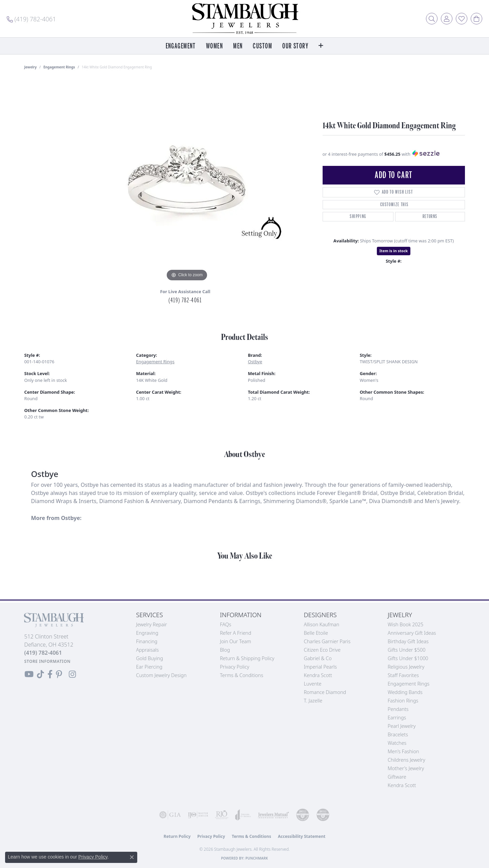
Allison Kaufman (322, 624)
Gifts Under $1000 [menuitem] (408, 658)
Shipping (358, 216)
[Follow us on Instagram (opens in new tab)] (72, 674)
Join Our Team (236, 641)
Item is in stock (394, 251)
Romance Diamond (325, 692)
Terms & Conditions (242, 675)
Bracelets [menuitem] (398, 734)
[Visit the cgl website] (323, 815)
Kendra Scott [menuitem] (402, 785)
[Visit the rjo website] (222, 815)
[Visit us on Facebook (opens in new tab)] (50, 674)
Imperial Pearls (321, 667)
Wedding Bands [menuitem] (405, 692)
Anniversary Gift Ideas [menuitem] (412, 633)
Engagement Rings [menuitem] (409, 684)
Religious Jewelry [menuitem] (406, 667)
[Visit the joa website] (243, 815)
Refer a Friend (236, 633)
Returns (430, 216)
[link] (31, 19)
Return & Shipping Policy (247, 658)
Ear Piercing (149, 667)
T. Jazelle (313, 701)
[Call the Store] (43, 653)
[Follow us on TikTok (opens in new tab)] (40, 674)
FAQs (226, 624)
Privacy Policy (235, 667)
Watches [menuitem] (397, 743)
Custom (262, 46)
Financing (147, 641)
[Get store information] (48, 661)
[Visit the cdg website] (303, 815)
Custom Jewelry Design (161, 675)
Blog (225, 650)
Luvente (313, 684)
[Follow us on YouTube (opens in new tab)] (29, 674)
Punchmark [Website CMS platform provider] (257, 858)
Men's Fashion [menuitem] (403, 751)
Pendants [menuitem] (398, 709)
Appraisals (148, 650)
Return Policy (177, 836)
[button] (432, 19)
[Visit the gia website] (170, 815)
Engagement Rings (59, 67)
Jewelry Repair (152, 624)
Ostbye (255, 362)
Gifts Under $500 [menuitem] (406, 650)
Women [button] (215, 46)
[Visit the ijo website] (198, 815)
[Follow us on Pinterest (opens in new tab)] (59, 674)
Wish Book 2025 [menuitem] (405, 624)
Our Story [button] (295, 46)
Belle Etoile (316, 633)
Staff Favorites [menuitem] (403, 675)
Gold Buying (150, 658)
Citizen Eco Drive (322, 650)
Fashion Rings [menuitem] (403, 701)
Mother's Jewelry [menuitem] (406, 768)
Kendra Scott (318, 675)
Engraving (147, 633)
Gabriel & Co (318, 658)
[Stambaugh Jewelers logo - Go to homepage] (245, 19)
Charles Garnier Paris (327, 641)
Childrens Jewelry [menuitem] (406, 760)
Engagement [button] (181, 46)
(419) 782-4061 (185, 300)
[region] (187, 181)
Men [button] (238, 46)
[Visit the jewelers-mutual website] (273, 815)
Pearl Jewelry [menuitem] (402, 726)
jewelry (31, 67)
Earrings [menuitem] (397, 718)
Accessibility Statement (302, 836)
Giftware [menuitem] (397, 777)
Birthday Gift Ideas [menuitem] (408, 641)
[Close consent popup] (132, 857)
